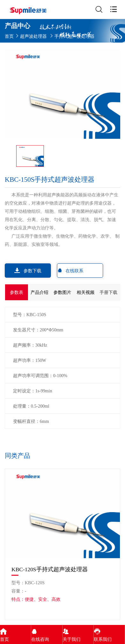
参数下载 (28, 271)
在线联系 (70, 271)
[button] (114, 457)
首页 (9, 36)
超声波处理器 (33, 36)
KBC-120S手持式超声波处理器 (50, 569)
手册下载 (108, 292)
